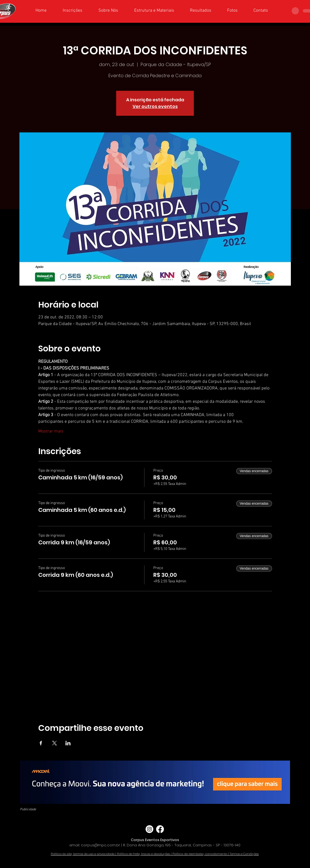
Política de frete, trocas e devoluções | (145, 854)
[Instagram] (149, 829)
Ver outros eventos (155, 106)
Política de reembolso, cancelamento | (201, 854)
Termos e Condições (244, 854)
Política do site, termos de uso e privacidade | (84, 854)
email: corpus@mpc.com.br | (96, 845)
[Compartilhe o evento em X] (54, 743)
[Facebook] (160, 829)
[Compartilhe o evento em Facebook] (41, 743)
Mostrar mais (51, 431)
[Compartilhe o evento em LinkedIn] (68, 743)
